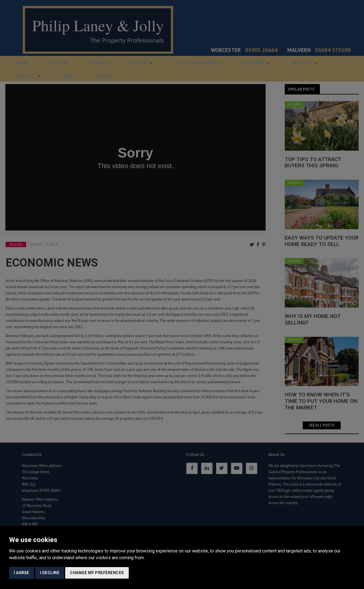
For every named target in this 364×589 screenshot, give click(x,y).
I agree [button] (22, 573)
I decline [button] (50, 573)
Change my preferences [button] (97, 573)
